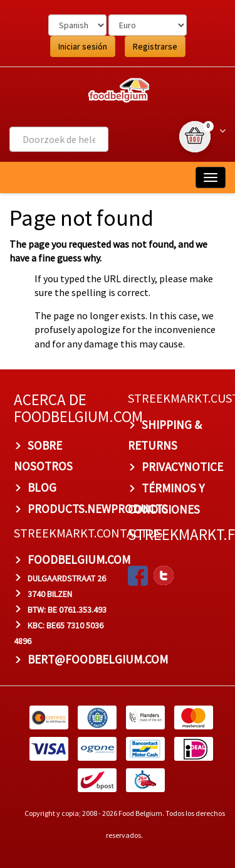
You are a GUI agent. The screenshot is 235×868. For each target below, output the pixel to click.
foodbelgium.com (79, 559)
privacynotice (182, 467)
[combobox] (59, 139)
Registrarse (155, 46)
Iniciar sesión (83, 46)
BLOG (42, 487)
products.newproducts (98, 509)
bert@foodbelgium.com (98, 659)
